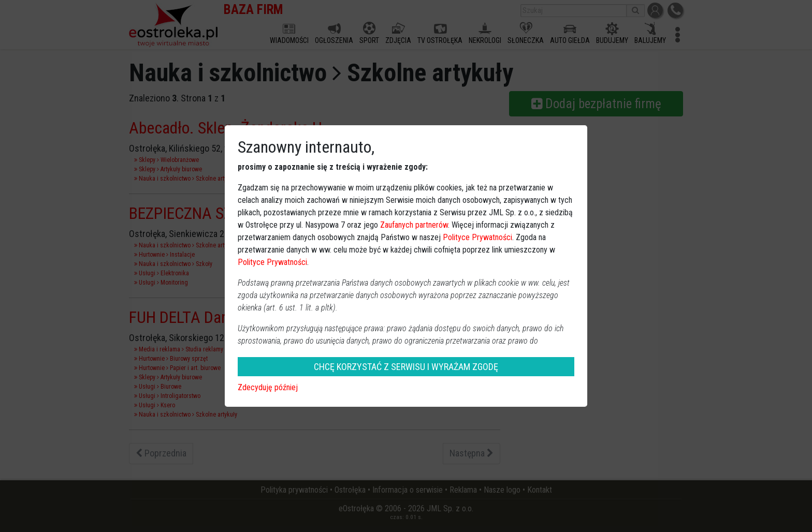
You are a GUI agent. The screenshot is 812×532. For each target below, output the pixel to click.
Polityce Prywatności (477, 237)
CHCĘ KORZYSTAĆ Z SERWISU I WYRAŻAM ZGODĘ (406, 367)
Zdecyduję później (268, 387)
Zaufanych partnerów (414, 225)
